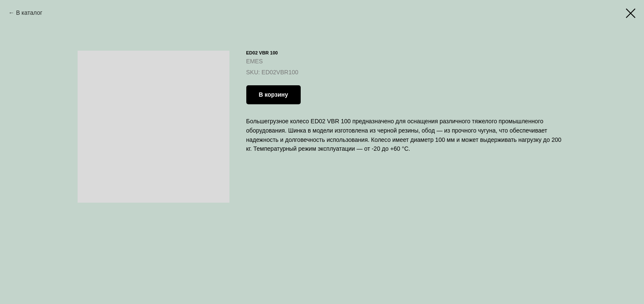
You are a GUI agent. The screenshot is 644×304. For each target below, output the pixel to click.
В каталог (29, 13)
